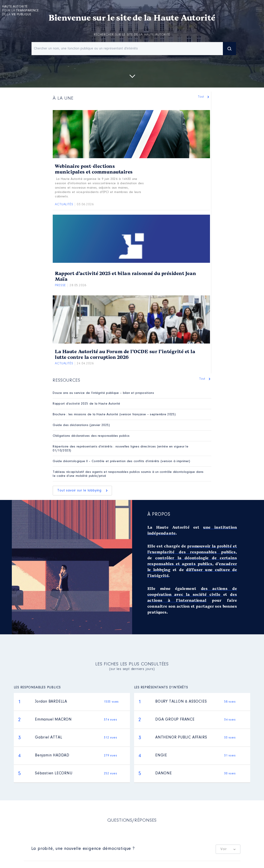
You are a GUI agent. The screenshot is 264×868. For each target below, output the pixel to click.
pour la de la (20, 11)
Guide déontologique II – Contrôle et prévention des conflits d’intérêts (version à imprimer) (121, 461)
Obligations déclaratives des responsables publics (91, 436)
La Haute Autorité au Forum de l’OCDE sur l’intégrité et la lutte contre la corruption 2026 (125, 354)
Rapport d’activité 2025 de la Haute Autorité (86, 404)
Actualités (64, 204)
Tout (202, 97)
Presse (60, 285)
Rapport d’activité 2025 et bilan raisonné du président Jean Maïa (126, 276)
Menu (259, 10)
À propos (159, 515)
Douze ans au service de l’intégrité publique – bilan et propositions (103, 393)
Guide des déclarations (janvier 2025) (81, 425)
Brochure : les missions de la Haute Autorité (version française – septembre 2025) (114, 415)
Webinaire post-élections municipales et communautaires (94, 169)
